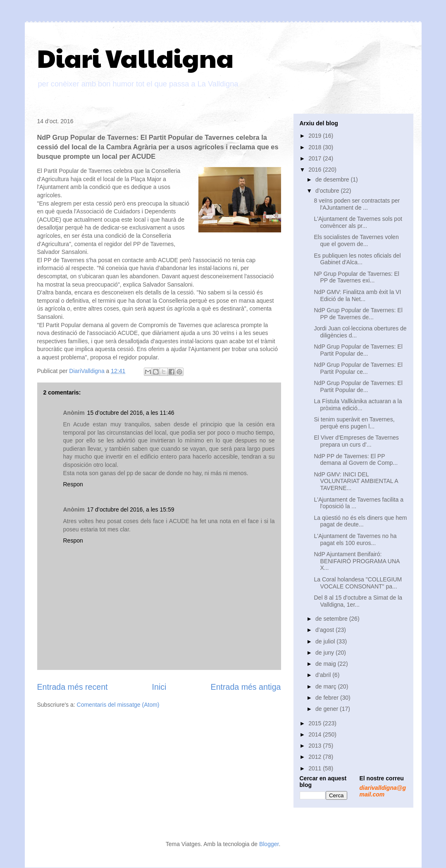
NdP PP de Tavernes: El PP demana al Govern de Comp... (356, 460)
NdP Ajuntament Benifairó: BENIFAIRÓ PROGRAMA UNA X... (357, 561)
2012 (316, 757)
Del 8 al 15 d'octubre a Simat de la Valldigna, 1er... (358, 601)
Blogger (269, 844)
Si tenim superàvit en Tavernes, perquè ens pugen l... (354, 423)
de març (327, 686)
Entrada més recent (73, 687)
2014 (316, 734)
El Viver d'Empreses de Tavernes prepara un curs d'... (356, 441)
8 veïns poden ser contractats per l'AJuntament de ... (357, 204)
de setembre (332, 619)
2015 (316, 723)
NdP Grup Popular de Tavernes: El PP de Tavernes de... (358, 314)
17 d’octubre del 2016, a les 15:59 (131, 509)
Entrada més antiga (246, 687)
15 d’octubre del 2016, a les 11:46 (131, 413)
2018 (316, 147)
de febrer (328, 698)
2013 (316, 746)
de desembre (333, 179)
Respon (73, 484)
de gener (328, 709)
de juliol (326, 641)
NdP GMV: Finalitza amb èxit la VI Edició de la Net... (357, 295)
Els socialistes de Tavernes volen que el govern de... (356, 240)
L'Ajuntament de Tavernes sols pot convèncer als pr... (358, 222)
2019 (316, 136)
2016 (316, 170)
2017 (316, 158)
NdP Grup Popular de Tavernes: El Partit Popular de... (358, 350)
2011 (316, 768)
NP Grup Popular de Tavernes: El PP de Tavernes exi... (357, 277)
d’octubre (328, 191)
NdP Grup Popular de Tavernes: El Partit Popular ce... (358, 368)
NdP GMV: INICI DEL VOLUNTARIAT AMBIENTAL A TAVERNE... (356, 481)
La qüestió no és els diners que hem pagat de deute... (360, 521)
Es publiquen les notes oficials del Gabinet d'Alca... (357, 259)
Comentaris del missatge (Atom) (118, 705)
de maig (327, 664)
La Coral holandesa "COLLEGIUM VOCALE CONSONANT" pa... (358, 583)
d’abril (324, 675)
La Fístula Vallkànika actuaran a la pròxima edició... (358, 405)
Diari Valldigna (135, 57)
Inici (159, 687)
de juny (326, 653)
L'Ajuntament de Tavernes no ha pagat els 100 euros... (355, 539)
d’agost (326, 630)
